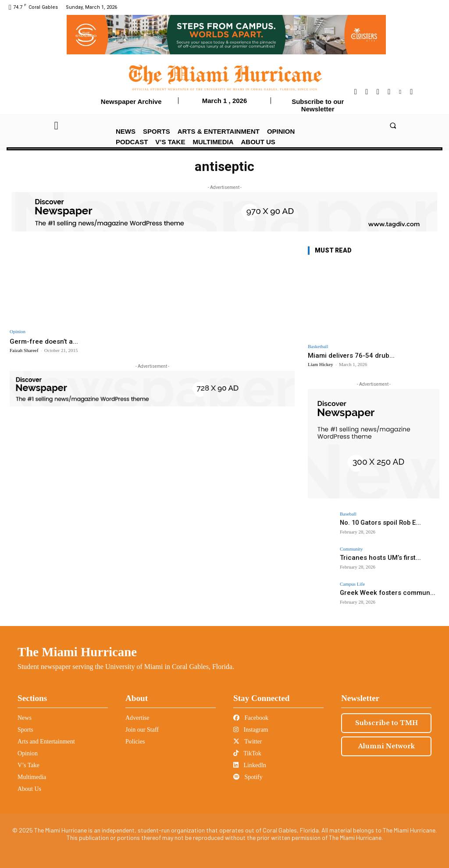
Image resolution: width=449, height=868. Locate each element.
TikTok (247, 753)
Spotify (248, 777)
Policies (135, 742)
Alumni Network (387, 746)
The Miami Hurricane (77, 652)
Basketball (318, 347)
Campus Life (352, 584)
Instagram (251, 730)
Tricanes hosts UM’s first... (375, 557)
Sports (25, 730)
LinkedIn (250, 765)
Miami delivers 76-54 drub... (351, 356)
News (25, 718)
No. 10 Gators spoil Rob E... (375, 522)
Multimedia (32, 777)
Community (351, 549)
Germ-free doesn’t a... (46, 341)
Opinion (18, 332)
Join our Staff (142, 730)
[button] (393, 125)
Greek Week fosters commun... (381, 592)
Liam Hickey (321, 364)
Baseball (348, 514)
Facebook (251, 718)
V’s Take (29, 765)
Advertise (137, 718)
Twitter (248, 742)
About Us (29, 789)
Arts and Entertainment (46, 742)
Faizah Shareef (24, 350)
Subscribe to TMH (387, 723)
